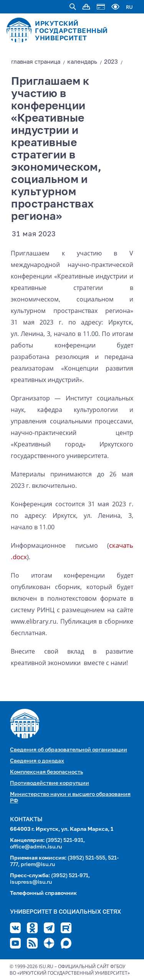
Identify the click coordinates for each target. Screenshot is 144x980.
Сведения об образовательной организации (69, 750)
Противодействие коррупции (50, 783)
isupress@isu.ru (31, 882)
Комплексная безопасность (46, 772)
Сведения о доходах (37, 761)
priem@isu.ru (38, 865)
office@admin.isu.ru (36, 847)
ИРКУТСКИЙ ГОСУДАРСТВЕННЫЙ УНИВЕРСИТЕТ (71, 31)
